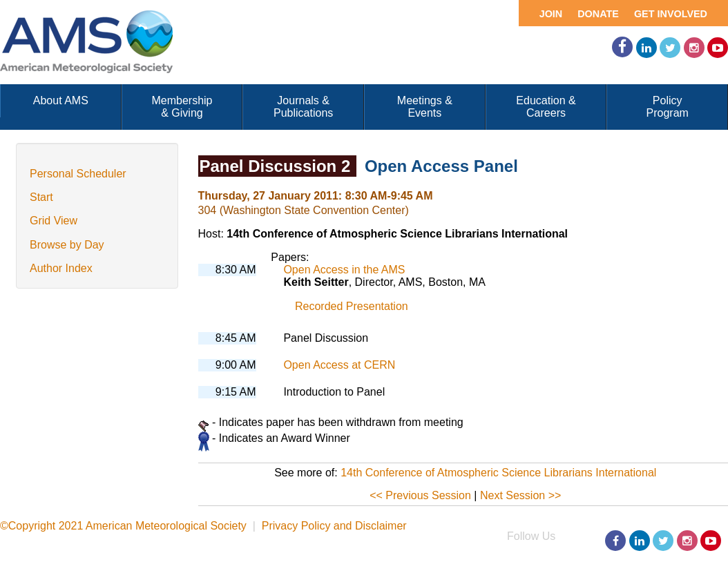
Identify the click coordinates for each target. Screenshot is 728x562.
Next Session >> (520, 495)
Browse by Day (67, 245)
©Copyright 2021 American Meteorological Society (123, 526)
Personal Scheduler (78, 174)
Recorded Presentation (352, 306)
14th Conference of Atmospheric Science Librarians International (498, 473)
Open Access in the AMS (344, 270)
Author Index (61, 268)
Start (41, 197)
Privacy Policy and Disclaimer (334, 526)
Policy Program (668, 107)
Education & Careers (546, 107)
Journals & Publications (303, 107)
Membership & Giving (182, 107)
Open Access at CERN (339, 365)
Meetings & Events (425, 107)
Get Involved (671, 14)
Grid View (54, 221)
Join (551, 14)
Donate (598, 14)
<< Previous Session (420, 495)
